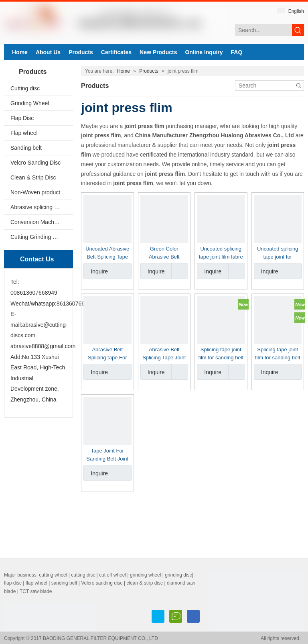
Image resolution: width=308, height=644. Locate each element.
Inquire (96, 271)
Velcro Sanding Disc (35, 163)
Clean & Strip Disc (33, 177)
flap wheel (36, 583)
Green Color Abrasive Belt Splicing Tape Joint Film (164, 253)
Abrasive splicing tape (38, 207)
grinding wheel (145, 575)
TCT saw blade (36, 591)
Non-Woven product (35, 192)
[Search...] (263, 30)
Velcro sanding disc (102, 583)
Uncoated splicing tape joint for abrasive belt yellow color (278, 253)
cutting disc (83, 575)
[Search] (265, 86)
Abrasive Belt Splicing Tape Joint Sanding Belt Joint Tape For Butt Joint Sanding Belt (164, 354)
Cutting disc (25, 88)
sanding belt (64, 583)
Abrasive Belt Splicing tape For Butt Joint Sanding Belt (107, 354)
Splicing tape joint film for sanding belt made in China (221, 354)
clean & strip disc (145, 583)
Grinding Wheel (30, 103)
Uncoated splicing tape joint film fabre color (221, 253)
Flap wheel (24, 133)
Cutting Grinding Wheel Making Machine (42, 237)
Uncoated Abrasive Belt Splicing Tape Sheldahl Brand (107, 253)
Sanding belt (26, 148)
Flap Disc (22, 118)
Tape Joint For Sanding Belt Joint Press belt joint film (107, 455)
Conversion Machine (36, 222)
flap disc (13, 583)
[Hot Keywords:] (298, 30)
